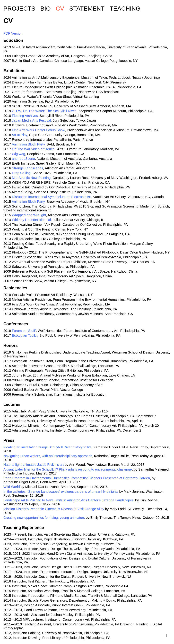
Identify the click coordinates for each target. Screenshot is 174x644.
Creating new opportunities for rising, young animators (44, 518)
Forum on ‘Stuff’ (24, 331)
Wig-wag (19, 154)
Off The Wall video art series (33, 149)
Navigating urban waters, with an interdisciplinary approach (48, 456)
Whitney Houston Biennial (31, 220)
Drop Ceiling (21, 173)
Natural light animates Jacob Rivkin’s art (34, 465)
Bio (46, 8)
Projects (19, 8)
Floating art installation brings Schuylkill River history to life (47, 447)
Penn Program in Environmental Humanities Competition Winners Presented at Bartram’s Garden (77, 478)
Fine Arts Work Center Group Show (38, 130)
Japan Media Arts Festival (31, 120)
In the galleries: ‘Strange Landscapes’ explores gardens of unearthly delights (61, 492)
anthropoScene (23, 159)
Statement (87, 8)
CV (60, 8)
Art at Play (19, 135)
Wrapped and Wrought (29, 215)
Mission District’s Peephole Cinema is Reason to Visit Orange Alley (54, 509)
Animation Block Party (28, 144)
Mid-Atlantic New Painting (31, 178)
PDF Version (13, 33)
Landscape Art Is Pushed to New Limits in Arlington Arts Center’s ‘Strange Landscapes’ (69, 500)
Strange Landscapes (27, 168)
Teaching (125, 8)
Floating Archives (25, 116)
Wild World (12, 487)
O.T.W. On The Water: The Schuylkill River (44, 111)
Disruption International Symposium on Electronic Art (52, 197)
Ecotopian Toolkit (25, 335)
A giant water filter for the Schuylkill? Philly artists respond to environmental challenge (68, 469)
